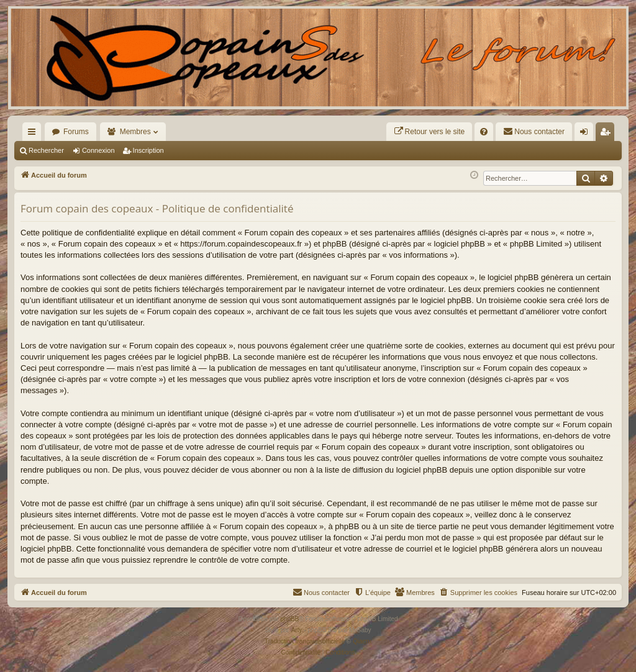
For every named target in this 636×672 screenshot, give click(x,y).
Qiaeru (362, 641)
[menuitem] (429, 132)
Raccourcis (34, 134)
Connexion (98, 150)
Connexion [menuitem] (587, 134)
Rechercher (46, 150)
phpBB (289, 619)
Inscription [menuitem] (608, 134)
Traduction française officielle (305, 641)
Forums (76, 132)
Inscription (148, 150)
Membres (135, 132)
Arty (297, 630)
